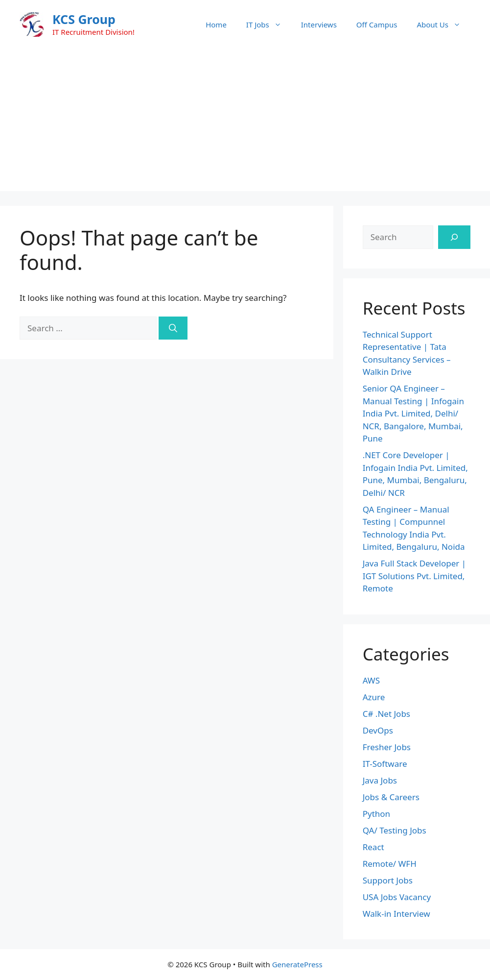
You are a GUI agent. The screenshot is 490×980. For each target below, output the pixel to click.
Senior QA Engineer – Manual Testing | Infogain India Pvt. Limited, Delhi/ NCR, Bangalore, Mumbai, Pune (413, 413)
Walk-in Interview (397, 914)
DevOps (378, 730)
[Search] (173, 328)
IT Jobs (269, 24)
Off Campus (377, 24)
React (373, 847)
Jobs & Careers (391, 797)
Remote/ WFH (390, 864)
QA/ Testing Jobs (395, 830)
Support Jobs (388, 880)
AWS (371, 680)
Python (376, 814)
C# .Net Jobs (386, 714)
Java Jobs (380, 780)
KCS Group (84, 19)
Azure (374, 697)
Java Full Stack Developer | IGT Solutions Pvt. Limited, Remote (414, 576)
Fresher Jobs (387, 747)
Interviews (319, 24)
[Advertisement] (245, 122)
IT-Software (385, 764)
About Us (443, 24)
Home (216, 24)
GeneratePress (297, 964)
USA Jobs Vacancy (397, 897)
